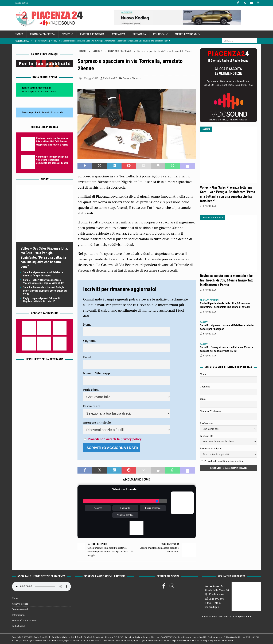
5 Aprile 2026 (210, 334)
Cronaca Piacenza (42, 34)
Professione (91, 390)
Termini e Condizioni (224, 640)
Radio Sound (22, 3)
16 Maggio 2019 (90, 78)
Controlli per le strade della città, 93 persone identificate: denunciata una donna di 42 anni (52, 160)
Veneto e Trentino (125, 515)
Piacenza (98, 508)
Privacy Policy (207, 640)
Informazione (19, 615)
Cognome (90, 341)
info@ (218, 603)
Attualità (119, 34)
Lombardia (125, 508)
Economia (139, 34)
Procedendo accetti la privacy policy (115, 439)
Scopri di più (212, 607)
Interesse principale (97, 422)
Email (87, 357)
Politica (159, 34)
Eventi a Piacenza (92, 34)
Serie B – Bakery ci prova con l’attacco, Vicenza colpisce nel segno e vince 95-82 (227, 349)
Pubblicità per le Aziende (25, 620)
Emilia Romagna (153, 508)
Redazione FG (110, 78)
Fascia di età (92, 406)
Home (19, 34)
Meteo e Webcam (186, 34)
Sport (66, 34)
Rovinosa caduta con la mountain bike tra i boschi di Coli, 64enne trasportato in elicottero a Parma (52, 142)
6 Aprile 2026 (210, 206)
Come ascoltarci (20, 609)
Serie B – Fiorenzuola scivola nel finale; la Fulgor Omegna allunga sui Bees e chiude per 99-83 (45, 291)
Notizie (97, 51)
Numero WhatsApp (96, 373)
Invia (54, 91)
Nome (87, 324)
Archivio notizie (20, 604)
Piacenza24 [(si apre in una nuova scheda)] (57, 112)
